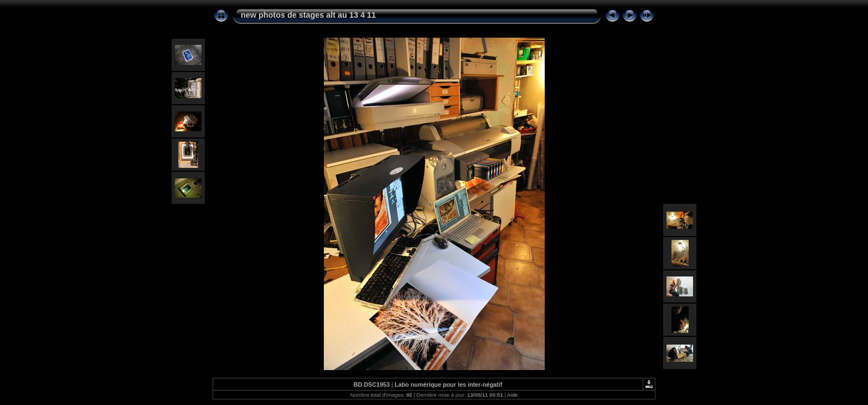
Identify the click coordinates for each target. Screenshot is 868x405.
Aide (512, 395)
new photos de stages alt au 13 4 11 (308, 15)
